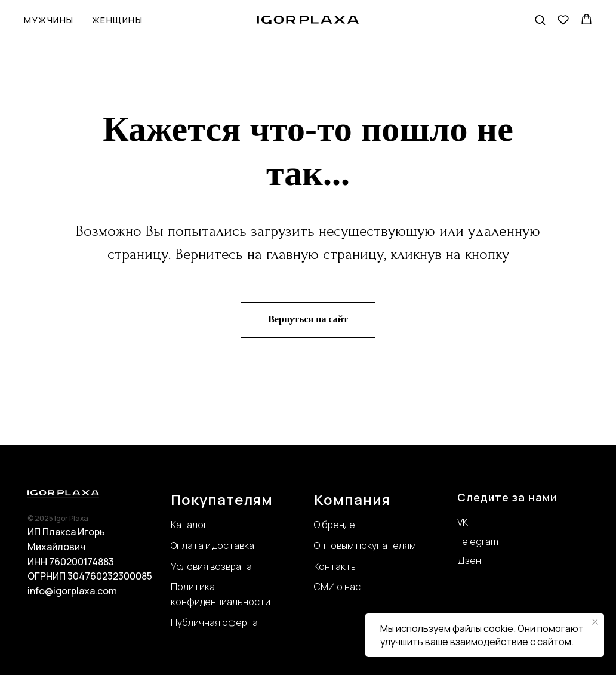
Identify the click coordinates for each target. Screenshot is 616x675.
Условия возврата (211, 566)
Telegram (478, 541)
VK (463, 522)
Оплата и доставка (212, 545)
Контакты (335, 566)
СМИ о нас (337, 587)
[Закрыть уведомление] (595, 622)
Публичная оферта (214, 622)
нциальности (241, 602)
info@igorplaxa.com (72, 591)
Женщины (118, 20)
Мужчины (49, 20)
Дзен (469, 560)
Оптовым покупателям (365, 545)
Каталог (189, 525)
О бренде (335, 525)
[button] (540, 19)
